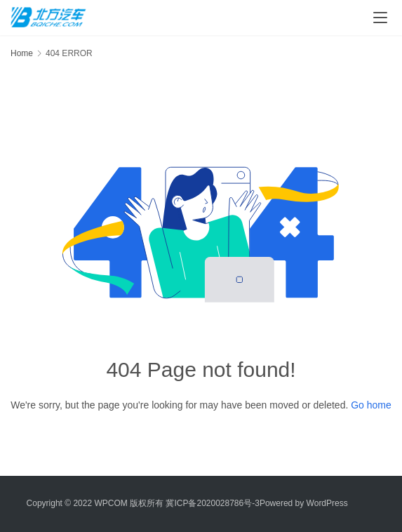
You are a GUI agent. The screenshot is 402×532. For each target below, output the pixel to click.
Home (22, 53)
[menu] (380, 18)
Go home (371, 405)
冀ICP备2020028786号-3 (212, 503)
